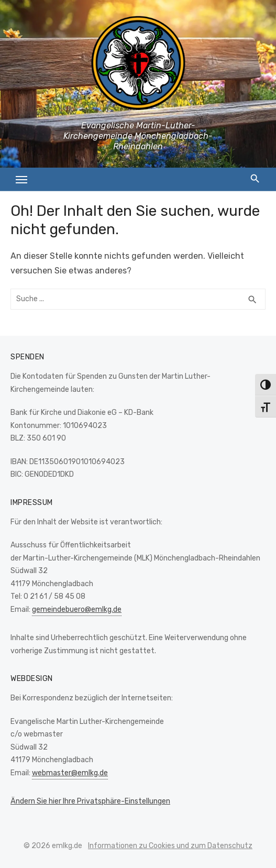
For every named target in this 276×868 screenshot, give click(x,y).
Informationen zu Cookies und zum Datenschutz (170, 846)
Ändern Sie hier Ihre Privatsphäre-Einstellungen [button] (90, 801)
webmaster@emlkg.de (70, 773)
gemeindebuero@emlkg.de (77, 609)
